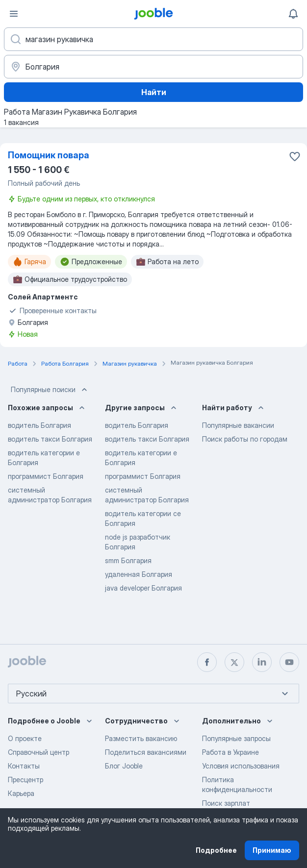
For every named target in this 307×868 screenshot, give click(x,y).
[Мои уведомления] (293, 14)
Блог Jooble (124, 766)
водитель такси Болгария (50, 439)
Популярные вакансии (238, 425)
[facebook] (207, 662)
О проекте (25, 738)
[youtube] (289, 662)
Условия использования (241, 766)
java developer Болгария (143, 588)
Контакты (24, 766)
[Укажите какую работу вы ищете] (153, 39)
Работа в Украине (230, 752)
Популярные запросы (236, 738)
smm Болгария (128, 560)
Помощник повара (49, 155)
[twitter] (234, 662)
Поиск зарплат (226, 803)
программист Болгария (46, 476)
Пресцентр (26, 780)
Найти (154, 92)
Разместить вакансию (141, 738)
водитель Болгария (39, 425)
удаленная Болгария (139, 574)
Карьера (21, 793)
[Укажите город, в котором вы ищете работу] (153, 67)
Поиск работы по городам (245, 439)
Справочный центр (38, 752)
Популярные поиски (50, 390)
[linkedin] (262, 662)
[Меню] (14, 14)
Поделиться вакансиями (146, 752)
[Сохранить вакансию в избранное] (295, 156)
